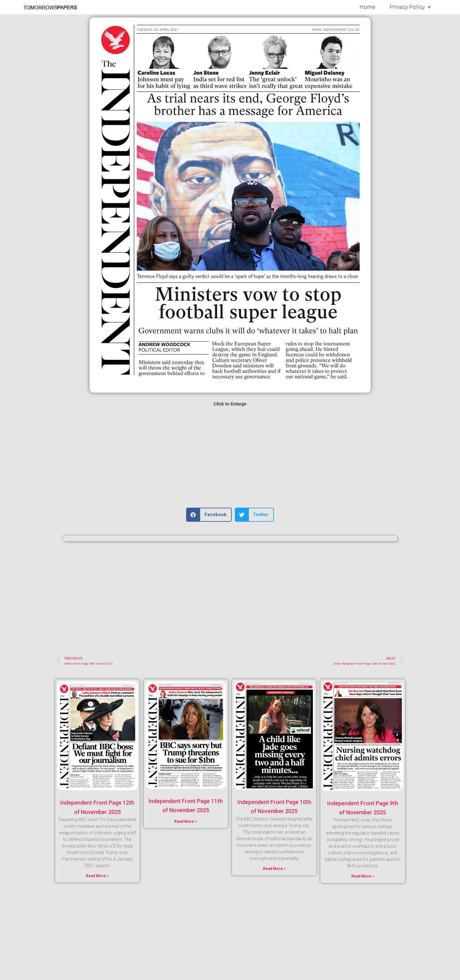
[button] (209, 515)
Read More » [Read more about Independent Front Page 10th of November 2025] (274, 869)
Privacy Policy (410, 7)
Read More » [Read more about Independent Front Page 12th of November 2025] (97, 876)
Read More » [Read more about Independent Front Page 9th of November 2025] (363, 876)
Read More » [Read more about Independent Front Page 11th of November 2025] (186, 822)
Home (367, 7)
